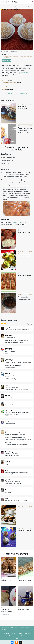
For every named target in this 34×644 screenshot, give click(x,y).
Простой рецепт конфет (8, 94)
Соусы (29, 636)
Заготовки (27, 633)
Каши (11, 636)
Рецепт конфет (6, 60)
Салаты (23, 636)
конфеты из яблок (24, 397)
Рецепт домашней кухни (22, 94)
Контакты (4, 629)
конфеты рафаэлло (19, 223)
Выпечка (6, 633)
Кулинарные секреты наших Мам (9, 2)
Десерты (20, 633)
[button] (32, 2)
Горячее (13, 633)
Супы (17, 639)
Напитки (17, 636)
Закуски (5, 636)
